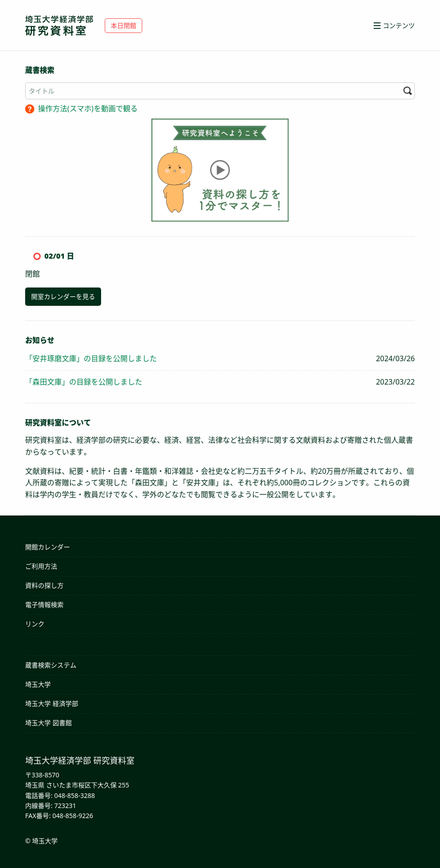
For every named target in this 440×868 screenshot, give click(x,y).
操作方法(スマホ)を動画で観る (88, 108)
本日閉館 (123, 25)
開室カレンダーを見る (63, 296)
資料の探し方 (44, 585)
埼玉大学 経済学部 (52, 703)
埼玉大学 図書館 (48, 723)
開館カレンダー (48, 547)
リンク (35, 624)
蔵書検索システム (51, 665)
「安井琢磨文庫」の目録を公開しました (91, 358)
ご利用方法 (41, 566)
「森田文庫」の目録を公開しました (84, 382)
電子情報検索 (44, 605)
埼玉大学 (38, 684)
